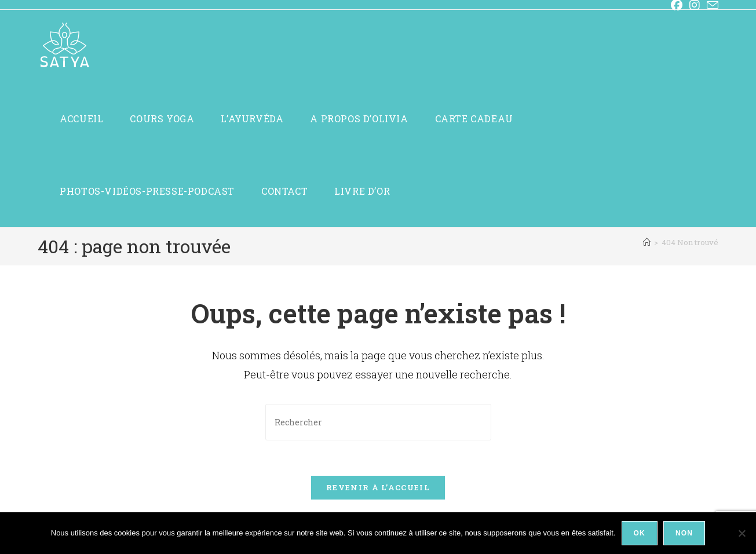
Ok (640, 533)
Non (684, 533)
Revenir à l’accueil (378, 487)
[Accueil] (647, 242)
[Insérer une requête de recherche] (378, 422)
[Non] (742, 533)
